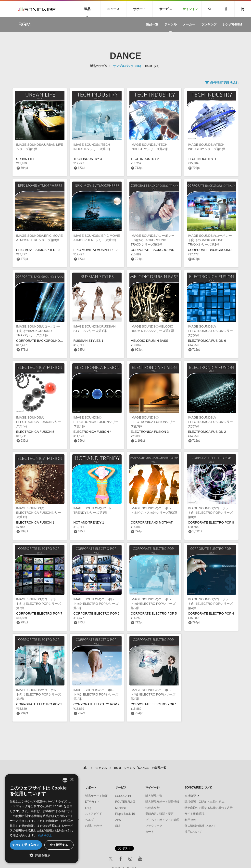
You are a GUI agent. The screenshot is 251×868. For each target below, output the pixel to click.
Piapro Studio (123, 814)
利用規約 (190, 820)
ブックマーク (154, 826)
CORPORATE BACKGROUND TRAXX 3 (160, 250)
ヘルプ (89, 820)
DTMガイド (92, 802)
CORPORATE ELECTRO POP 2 (97, 704)
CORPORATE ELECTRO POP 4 (211, 613)
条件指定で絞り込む (224, 83)
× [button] (72, 780)
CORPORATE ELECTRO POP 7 (39, 613)
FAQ (88, 808)
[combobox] (65, 780)
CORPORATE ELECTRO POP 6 (97, 613)
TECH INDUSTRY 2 (145, 159)
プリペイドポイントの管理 (162, 820)
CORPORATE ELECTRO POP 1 (154, 704)
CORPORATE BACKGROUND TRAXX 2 (217, 250)
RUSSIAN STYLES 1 (88, 341)
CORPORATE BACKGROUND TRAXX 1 (45, 341)
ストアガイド (94, 814)
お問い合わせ (94, 826)
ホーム (85, 768)
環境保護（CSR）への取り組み (204, 802)
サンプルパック (128, 66)
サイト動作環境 (195, 814)
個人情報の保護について (200, 826)
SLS (118, 826)
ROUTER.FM (123, 802)
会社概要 (190, 796)
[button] (42, 855)
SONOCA (121, 796)
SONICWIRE (37, 9)
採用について (193, 832)
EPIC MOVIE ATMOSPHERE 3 (38, 250)
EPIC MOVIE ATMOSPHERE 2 (96, 250)
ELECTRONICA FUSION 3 (150, 432)
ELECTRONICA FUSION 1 (35, 522)
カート (150, 832)
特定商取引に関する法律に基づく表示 (209, 808)
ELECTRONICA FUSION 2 (207, 432)
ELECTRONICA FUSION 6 (207, 341)
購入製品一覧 (154, 796)
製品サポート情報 (96, 796)
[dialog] (42, 819)
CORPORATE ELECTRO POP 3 (39, 704)
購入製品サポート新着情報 (162, 802)
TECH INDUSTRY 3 (88, 159)
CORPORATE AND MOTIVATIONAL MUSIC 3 (163, 522)
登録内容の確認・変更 (159, 814)
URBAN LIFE (26, 159)
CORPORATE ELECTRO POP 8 (211, 522)
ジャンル (101, 768)
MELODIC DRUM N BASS (149, 341)
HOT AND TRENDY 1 (89, 522)
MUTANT (121, 808)
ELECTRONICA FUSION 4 (93, 432)
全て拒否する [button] (59, 845)
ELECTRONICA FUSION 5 (35, 432)
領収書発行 (152, 808)
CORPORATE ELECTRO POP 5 (154, 613)
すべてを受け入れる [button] (26, 845)
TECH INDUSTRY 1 (202, 159)
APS (118, 820)
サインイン (190, 9)
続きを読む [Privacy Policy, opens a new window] (45, 835)
